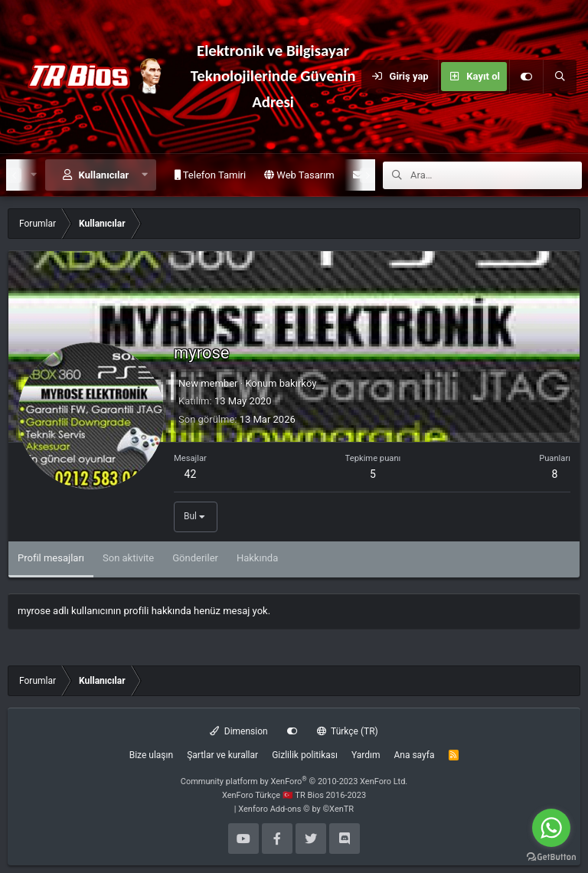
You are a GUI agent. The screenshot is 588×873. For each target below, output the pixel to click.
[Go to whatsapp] (551, 828)
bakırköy (298, 383)
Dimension (238, 731)
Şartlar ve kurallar (222, 755)
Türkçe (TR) (348, 731)
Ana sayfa (414, 755)
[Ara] (560, 77)
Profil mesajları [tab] (51, 558)
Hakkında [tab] (257, 558)
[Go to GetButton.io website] (551, 857)
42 (191, 474)
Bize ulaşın (151, 755)
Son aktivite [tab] (128, 558)
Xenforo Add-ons (296, 809)
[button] (145, 175)
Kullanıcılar (104, 175)
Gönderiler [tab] (195, 558)
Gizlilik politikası (305, 755)
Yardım (366, 755)
